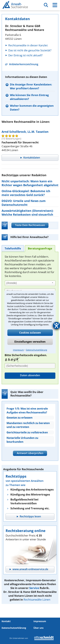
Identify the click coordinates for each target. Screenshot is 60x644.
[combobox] (30, 283)
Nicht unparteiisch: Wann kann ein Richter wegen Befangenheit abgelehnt (30, 183)
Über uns (38, 628)
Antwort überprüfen (30, 453)
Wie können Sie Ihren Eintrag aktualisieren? (29, 97)
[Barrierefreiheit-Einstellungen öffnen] (56, 326)
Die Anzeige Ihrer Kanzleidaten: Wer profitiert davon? (31, 86)
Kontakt (6, 621)
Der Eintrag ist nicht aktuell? (25, 55)
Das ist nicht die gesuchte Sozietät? (30, 50)
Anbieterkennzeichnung (24, 64)
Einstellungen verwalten (30, 342)
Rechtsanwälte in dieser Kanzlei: (28, 45)
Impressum (18, 350)
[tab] (13, 248)
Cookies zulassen (30, 333)
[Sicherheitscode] (30, 366)
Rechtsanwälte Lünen (37, 600)
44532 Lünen (13, 39)
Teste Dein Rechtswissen (30, 225)
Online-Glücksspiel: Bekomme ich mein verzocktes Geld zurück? (26, 193)
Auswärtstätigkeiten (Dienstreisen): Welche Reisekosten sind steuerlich (28, 213)
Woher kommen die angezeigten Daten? (32, 108)
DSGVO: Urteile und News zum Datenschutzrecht (24, 203)
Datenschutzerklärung (36, 350)
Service (34, 588)
